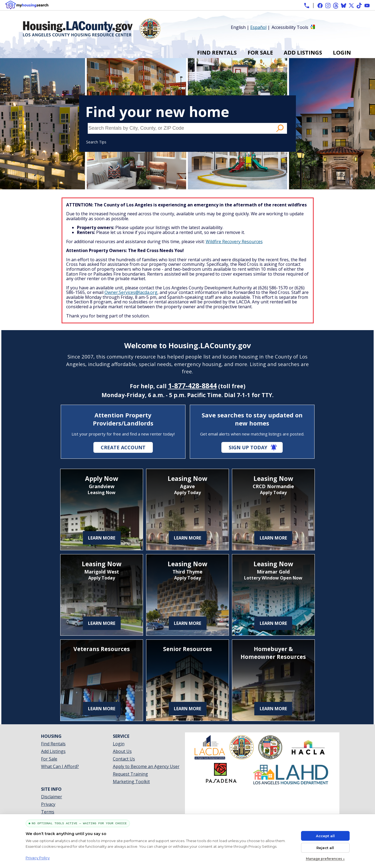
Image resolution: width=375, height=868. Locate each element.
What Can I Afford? (60, 766)
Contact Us (124, 759)
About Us (122, 751)
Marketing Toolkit (131, 782)
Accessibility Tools (290, 27)
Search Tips (96, 142)
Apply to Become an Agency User (146, 766)
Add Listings (303, 53)
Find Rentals (217, 53)
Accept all (325, 836)
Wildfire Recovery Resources (234, 242)
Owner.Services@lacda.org (131, 292)
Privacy (48, 804)
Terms (48, 812)
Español (258, 27)
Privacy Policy (38, 858)
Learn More (102, 538)
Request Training (130, 774)
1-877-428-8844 (192, 386)
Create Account (123, 447)
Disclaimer (52, 797)
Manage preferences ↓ (325, 859)
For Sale (260, 53)
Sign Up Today (248, 447)
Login (342, 53)
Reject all (325, 848)
